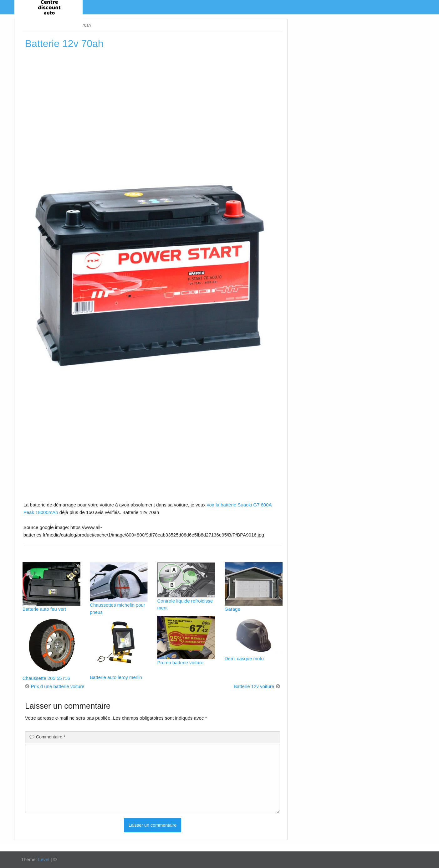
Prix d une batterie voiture (58, 686)
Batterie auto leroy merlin (116, 677)
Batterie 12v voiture (254, 686)
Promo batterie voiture (180, 663)
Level (44, 859)
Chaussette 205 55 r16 (46, 678)
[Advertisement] (153, 100)
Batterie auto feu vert (44, 609)
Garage (232, 609)
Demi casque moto (244, 658)
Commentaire (51, 737)
